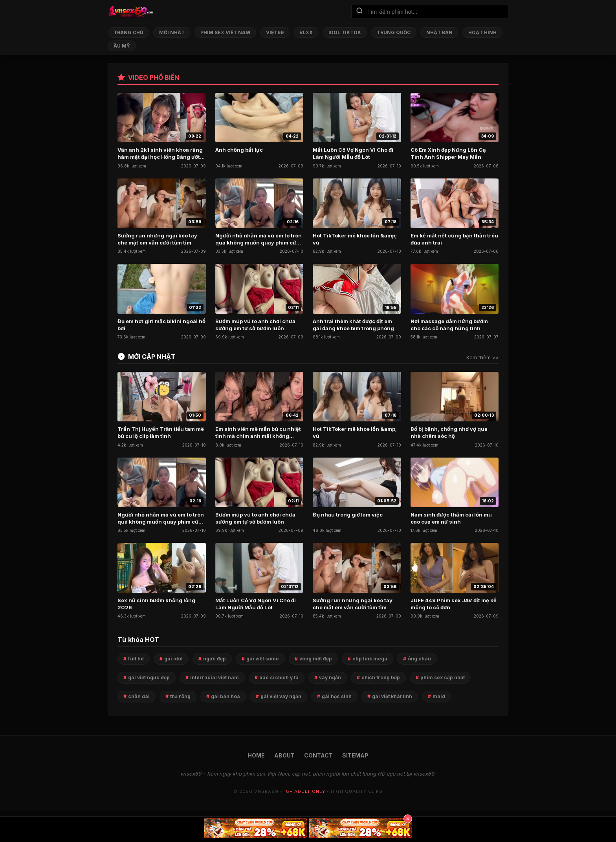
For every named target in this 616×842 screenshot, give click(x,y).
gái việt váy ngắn (281, 696)
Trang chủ (128, 32)
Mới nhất (172, 32)
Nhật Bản (439, 32)
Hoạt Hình (482, 32)
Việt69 (275, 32)
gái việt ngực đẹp (149, 677)
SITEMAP (355, 755)
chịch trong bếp (381, 677)
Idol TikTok (345, 32)
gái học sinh (337, 696)
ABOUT (284, 755)
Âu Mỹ (122, 46)
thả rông (180, 696)
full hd (136, 659)
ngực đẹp (214, 659)
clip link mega (370, 659)
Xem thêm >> (482, 357)
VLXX (306, 32)
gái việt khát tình (392, 696)
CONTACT (318, 755)
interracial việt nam (214, 677)
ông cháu (419, 659)
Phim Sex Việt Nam (225, 32)
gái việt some (263, 659)
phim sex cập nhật (443, 677)
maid (439, 696)
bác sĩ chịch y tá (279, 677)
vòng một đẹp (316, 659)
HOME (256, 755)
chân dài (139, 696)
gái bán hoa (225, 696)
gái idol (173, 659)
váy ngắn (330, 677)
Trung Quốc (394, 32)
